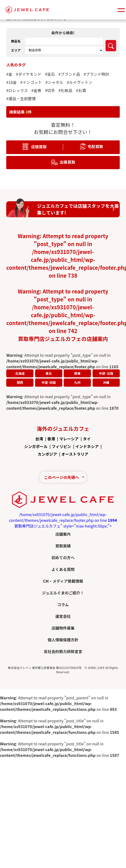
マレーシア (69, 439)
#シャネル (54, 82)
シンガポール (36, 446)
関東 (77, 373)
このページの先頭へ (61, 477)
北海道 (20, 373)
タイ (87, 439)
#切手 (50, 90)
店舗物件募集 (63, 628)
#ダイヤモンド (29, 74)
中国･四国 (49, 382)
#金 (9, 74)
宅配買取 (95, 146)
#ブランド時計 (96, 74)
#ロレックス (17, 90)
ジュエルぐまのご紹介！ (63, 593)
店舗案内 (63, 534)
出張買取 (67, 162)
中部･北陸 (106, 373)
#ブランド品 (69, 74)
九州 (77, 382)
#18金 (11, 82)
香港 (51, 439)
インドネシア (87, 446)
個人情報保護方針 (63, 640)
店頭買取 (39, 146)
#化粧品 (65, 90)
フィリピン (61, 446)
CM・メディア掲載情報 (63, 581)
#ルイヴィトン (80, 82)
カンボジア (47, 454)
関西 (20, 382)
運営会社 (63, 616)
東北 (49, 373)
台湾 (39, 439)
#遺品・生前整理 (21, 98)
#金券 (36, 90)
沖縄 (106, 382)
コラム (63, 604)
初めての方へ (63, 558)
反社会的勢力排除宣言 (63, 651)
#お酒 (81, 90)
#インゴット (31, 82)
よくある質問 (63, 569)
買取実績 (63, 546)
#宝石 (50, 74)
